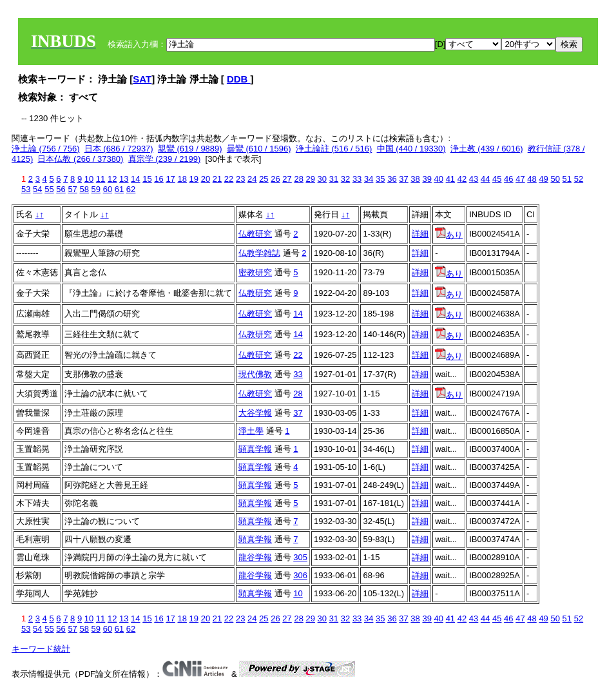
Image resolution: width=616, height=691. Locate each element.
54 (37, 189)
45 (497, 179)
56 (61, 189)
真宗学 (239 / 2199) (165, 159)
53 (26, 189)
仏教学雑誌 (259, 253)
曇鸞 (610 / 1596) (259, 149)
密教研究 (255, 272)
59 (96, 189)
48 (532, 179)
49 (543, 179)
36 (392, 179)
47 (520, 179)
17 (170, 179)
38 (415, 179)
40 (439, 179)
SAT (142, 79)
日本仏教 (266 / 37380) (80, 159)
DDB (239, 79)
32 (345, 179)
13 (124, 179)
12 (112, 179)
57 (72, 189)
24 (252, 179)
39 (427, 179)
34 (369, 179)
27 (287, 179)
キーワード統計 (41, 649)
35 (380, 179)
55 (49, 189)
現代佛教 (255, 374)
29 (311, 179)
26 (275, 179)
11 (101, 179)
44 (485, 179)
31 (334, 179)
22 (229, 179)
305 (300, 557)
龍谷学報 (255, 557)
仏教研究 (255, 234)
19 (194, 179)
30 (322, 179)
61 (119, 189)
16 (159, 179)
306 (300, 575)
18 (182, 179)
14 (135, 179)
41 (450, 179)
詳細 (420, 234)
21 (217, 179)
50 (555, 179)
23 (240, 179)
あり (449, 235)
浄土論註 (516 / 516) (334, 149)
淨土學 (251, 431)
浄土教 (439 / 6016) (487, 149)
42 (462, 179)
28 (298, 179)
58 (84, 189)
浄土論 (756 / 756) (46, 149)
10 (89, 179)
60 (108, 189)
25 (264, 179)
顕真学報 (255, 449)
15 (147, 179)
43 (474, 179)
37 (403, 179)
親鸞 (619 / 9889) (190, 149)
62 (131, 189)
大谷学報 (255, 413)
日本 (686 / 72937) (119, 149)
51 (567, 179)
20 (206, 179)
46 (508, 179)
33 (357, 179)
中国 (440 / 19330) (411, 149)
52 (579, 179)
